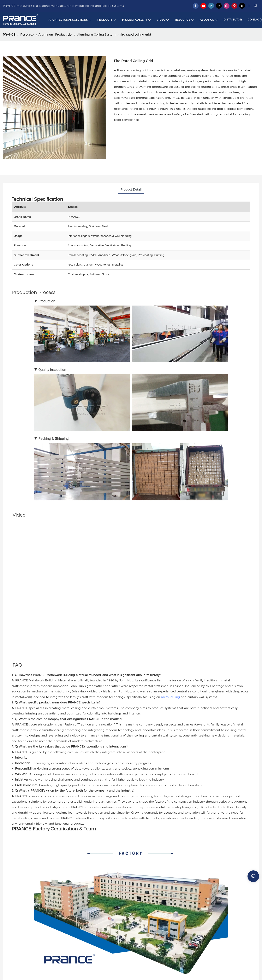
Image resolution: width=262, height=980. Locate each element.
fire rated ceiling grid (136, 34)
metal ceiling (170, 697)
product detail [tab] (131, 189)
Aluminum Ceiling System (96, 34)
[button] (261, 20)
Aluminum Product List (55, 34)
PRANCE (9, 34)
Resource (27, 34)
